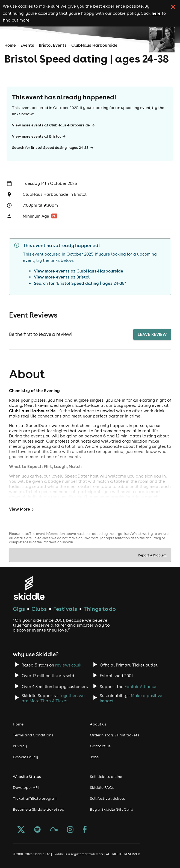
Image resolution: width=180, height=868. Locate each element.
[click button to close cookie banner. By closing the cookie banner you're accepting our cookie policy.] (173, 7)
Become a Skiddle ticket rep (39, 809)
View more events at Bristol (39, 136)
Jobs (94, 757)
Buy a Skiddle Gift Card (112, 809)
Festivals (65, 609)
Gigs (19, 609)
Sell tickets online (106, 777)
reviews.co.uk (68, 665)
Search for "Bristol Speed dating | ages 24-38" (80, 283)
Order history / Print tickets (115, 735)
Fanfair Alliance (140, 687)
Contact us (100, 746)
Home (10, 45)
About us (98, 724)
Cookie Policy (26, 757)
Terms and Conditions (33, 735)
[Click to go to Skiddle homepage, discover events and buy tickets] (29, 588)
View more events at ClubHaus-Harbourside (54, 125)
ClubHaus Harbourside (94, 45)
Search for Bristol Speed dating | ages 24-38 (53, 148)
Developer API (26, 787)
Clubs (39, 609)
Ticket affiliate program (35, 798)
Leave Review (152, 334)
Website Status (27, 777)
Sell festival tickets (107, 798)
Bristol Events (53, 45)
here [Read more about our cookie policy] (156, 13)
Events (27, 45)
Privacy (20, 746)
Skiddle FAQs (102, 787)
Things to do (100, 609)
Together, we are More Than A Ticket (53, 698)
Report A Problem (152, 555)
